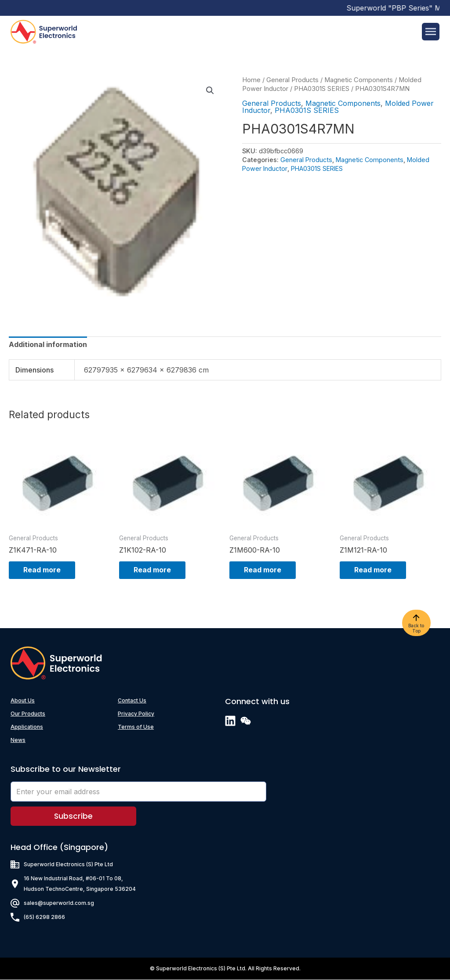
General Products (292, 80)
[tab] (48, 344)
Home (251, 80)
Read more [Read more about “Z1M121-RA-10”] (376, 570)
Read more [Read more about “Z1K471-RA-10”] (45, 570)
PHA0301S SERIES (322, 89)
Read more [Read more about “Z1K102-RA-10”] (155, 570)
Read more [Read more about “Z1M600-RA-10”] (266, 570)
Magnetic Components (359, 80)
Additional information (48, 344)
